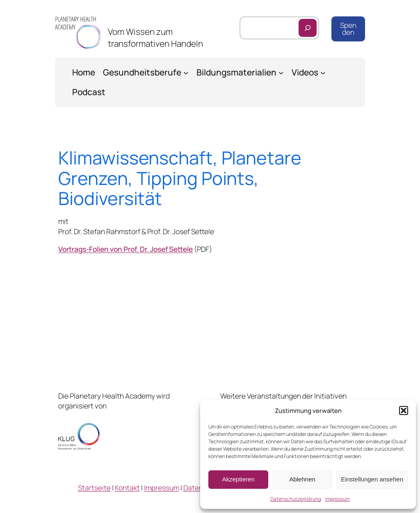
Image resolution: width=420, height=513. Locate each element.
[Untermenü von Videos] (323, 72)
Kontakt (127, 488)
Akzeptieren (238, 479)
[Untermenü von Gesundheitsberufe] (186, 72)
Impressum (338, 499)
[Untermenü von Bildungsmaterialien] (281, 72)
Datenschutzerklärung (296, 499)
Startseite (94, 488)
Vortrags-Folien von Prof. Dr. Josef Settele (126, 249)
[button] (404, 410)
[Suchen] (308, 28)
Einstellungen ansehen (372, 479)
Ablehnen (302, 479)
